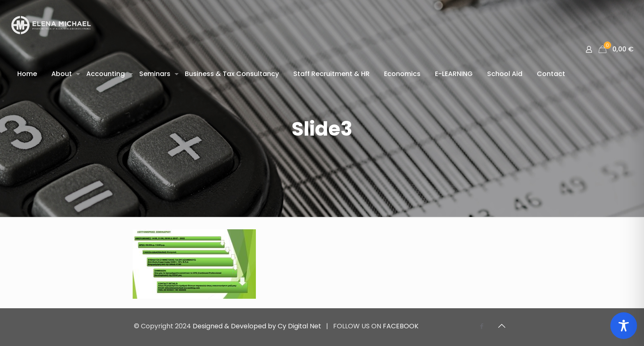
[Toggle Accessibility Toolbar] (624, 326)
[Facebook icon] (482, 326)
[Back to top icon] (501, 326)
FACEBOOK (401, 326)
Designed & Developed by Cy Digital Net (258, 326)
